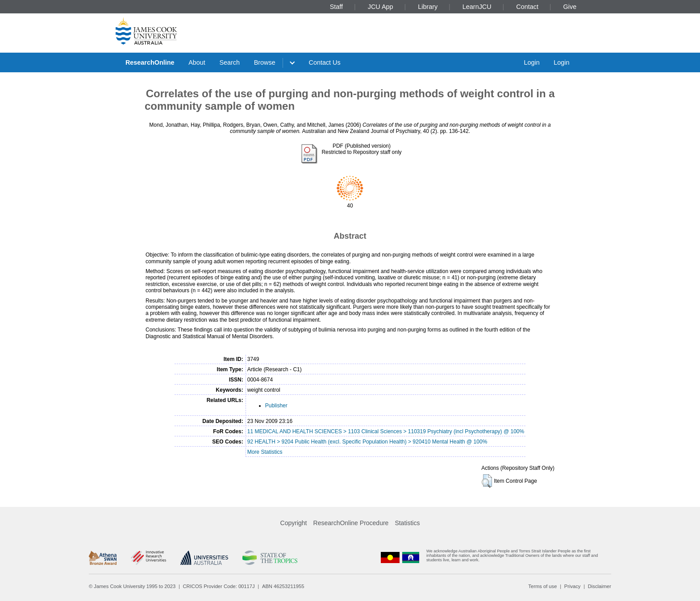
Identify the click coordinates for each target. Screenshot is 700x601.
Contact (527, 7)
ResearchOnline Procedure (351, 523)
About (197, 62)
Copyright (294, 523)
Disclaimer (600, 586)
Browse (265, 62)
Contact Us (325, 62)
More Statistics (265, 452)
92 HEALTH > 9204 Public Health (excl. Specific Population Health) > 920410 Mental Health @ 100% (367, 442)
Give (570, 7)
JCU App (381, 7)
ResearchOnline (150, 62)
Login (531, 62)
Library (428, 7)
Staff (336, 7)
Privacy (573, 586)
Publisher (276, 406)
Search (229, 62)
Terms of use (542, 586)
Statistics (407, 523)
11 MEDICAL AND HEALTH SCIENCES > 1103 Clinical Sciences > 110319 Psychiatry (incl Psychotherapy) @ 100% (386, 431)
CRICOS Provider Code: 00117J (219, 586)
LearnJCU (477, 7)
